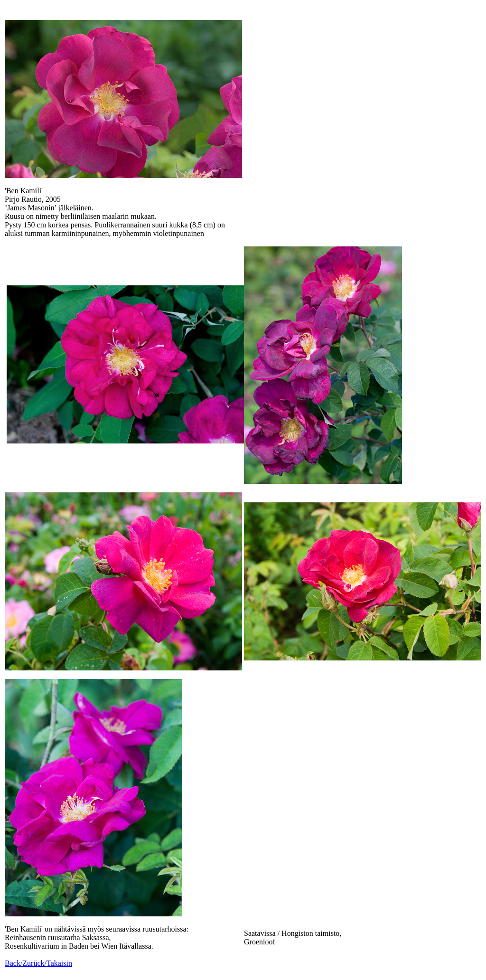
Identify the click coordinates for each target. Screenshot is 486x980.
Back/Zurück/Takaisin (38, 963)
